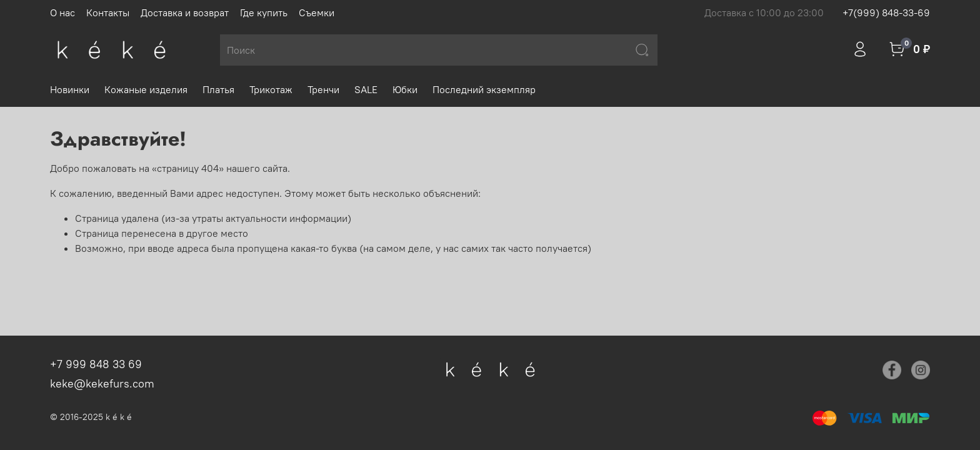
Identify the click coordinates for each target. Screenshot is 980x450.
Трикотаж (271, 89)
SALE (366, 89)
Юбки (405, 89)
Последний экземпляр (484, 89)
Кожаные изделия (146, 89)
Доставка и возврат (185, 12)
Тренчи (323, 89)
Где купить (264, 12)
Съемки (317, 12)
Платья (218, 89)
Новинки (70, 89)
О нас (62, 12)
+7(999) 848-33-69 (886, 12)
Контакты (108, 12)
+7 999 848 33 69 (96, 364)
